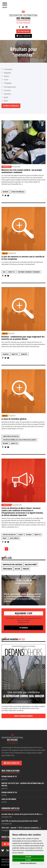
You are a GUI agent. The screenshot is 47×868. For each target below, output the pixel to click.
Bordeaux (6, 354)
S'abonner (9, 844)
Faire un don (23, 31)
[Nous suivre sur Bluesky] (3, 850)
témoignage (7, 569)
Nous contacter (23, 36)
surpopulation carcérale (13, 565)
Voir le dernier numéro (23, 716)
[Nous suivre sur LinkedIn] (8, 850)
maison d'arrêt (31, 565)
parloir (26, 569)
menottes (12, 272)
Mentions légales (6, 859)
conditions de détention (11, 436)
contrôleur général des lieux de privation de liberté (19, 440)
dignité (21, 535)
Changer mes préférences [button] (28, 863)
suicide (17, 569)
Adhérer (24, 628)
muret (5, 538)
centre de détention (9, 535)
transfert (24, 354)
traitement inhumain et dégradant (29, 272)
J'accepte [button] (28, 857)
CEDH (4, 272)
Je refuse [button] (28, 860)
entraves (6, 192)
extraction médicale (18, 192)
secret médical (14, 538)
